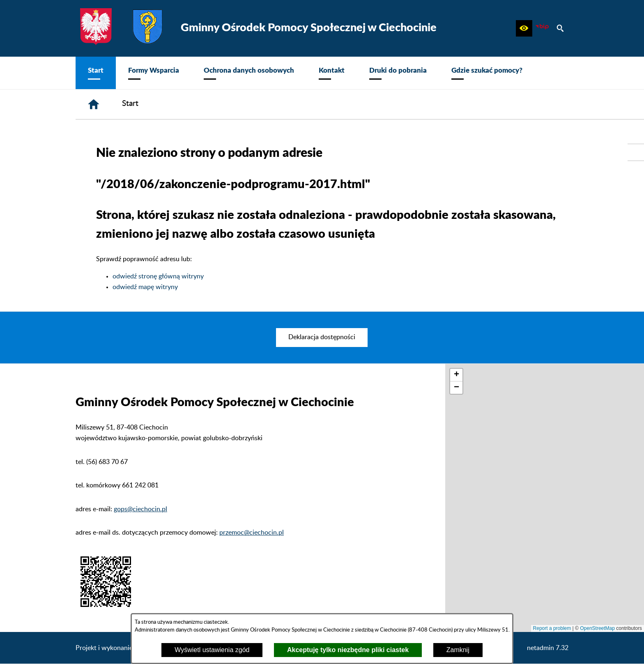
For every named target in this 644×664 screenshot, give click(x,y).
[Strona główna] (94, 104)
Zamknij (458, 650)
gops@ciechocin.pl (140, 509)
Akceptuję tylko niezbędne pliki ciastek (348, 650)
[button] (524, 28)
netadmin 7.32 (548, 648)
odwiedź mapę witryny (145, 287)
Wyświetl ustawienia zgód (212, 650)
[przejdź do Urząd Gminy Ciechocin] (636, 152)
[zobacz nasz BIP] (542, 28)
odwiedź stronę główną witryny (158, 276)
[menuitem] (96, 73)
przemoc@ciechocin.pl (252, 533)
